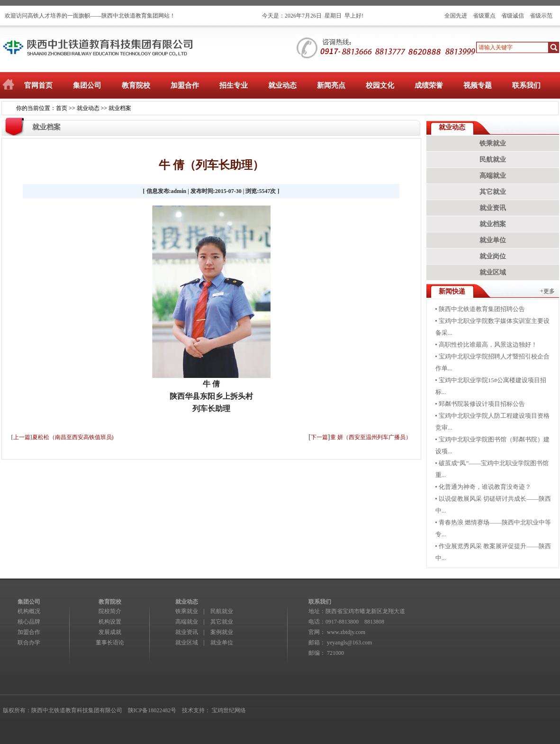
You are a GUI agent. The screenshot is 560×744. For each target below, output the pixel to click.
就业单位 (493, 240)
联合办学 (29, 643)
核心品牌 (29, 622)
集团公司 (87, 85)
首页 (62, 108)
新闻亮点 (331, 85)
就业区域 (493, 272)
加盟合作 (185, 85)
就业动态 (282, 85)
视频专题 (478, 85)
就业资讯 (493, 208)
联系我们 (526, 85)
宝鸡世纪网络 (229, 710)
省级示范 (541, 16)
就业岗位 (493, 256)
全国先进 (456, 16)
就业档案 (120, 108)
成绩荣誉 (429, 85)
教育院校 (136, 85)
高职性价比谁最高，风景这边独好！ (488, 344)
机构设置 (110, 622)
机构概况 (29, 611)
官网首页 (38, 85)
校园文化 (380, 85)
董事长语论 (110, 643)
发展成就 (110, 632)
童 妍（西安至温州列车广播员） (371, 437)
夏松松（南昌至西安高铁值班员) (73, 437)
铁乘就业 (493, 143)
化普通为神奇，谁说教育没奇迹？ (485, 487)
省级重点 (484, 16)
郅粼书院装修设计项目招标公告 (482, 404)
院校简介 (110, 611)
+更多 (547, 291)
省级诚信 (513, 16)
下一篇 (319, 437)
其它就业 (493, 192)
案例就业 (222, 632)
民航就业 (493, 160)
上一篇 (22, 437)
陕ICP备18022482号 (152, 710)
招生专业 (234, 85)
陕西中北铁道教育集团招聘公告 (482, 309)
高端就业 (493, 176)
